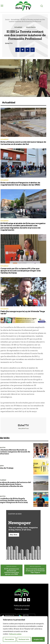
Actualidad (15, 20)
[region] (24, 630)
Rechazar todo (24, 639)
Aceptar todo (38, 639)
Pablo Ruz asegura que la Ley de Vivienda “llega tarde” (23, 312)
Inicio (7, 20)
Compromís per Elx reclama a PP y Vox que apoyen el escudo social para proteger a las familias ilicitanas (21, 271)
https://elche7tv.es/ (23, 428)
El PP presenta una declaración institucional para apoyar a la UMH (12, 571)
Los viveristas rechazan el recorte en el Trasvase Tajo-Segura (35, 571)
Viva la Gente (31, 27)
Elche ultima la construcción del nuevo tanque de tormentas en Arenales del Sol (23, 143)
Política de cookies (15, 634)
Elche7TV (9, 43)
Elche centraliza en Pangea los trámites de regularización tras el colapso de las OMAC (20, 184)
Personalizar (9, 639)
